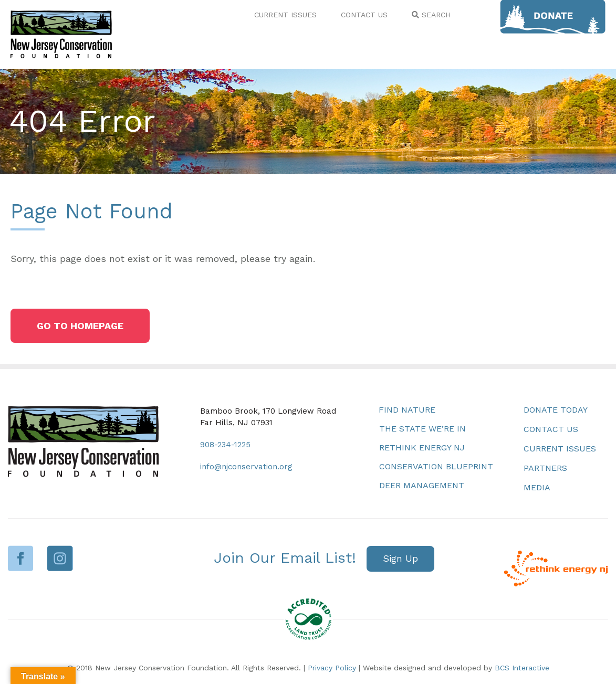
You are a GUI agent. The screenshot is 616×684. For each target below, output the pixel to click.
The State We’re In (422, 429)
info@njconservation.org (246, 467)
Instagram (60, 558)
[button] (80, 326)
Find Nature (407, 410)
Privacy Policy (332, 668)
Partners (545, 468)
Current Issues (560, 449)
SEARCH (431, 15)
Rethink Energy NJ (422, 448)
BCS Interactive (522, 668)
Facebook (21, 558)
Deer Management (422, 485)
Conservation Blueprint (436, 466)
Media (537, 487)
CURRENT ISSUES (285, 15)
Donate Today (556, 410)
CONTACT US (364, 15)
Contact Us (551, 429)
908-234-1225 (225, 445)
